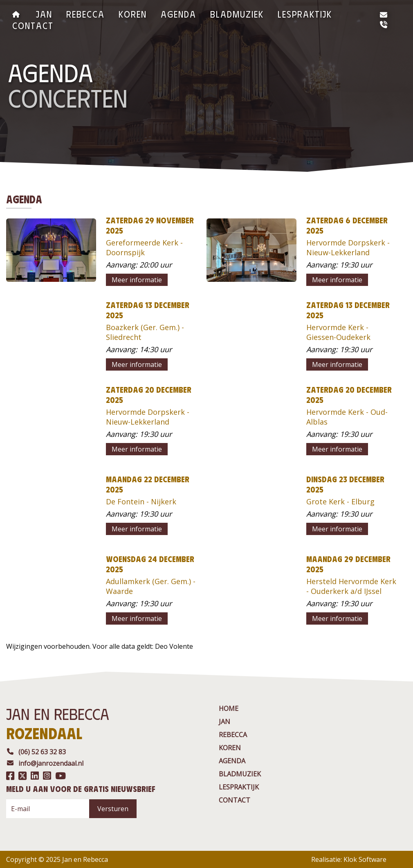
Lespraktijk (305, 14)
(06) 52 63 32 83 (36, 752)
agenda (178, 14)
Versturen (113, 809)
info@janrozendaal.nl (45, 763)
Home (229, 708)
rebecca (85, 14)
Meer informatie (137, 280)
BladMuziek (237, 14)
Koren (133, 14)
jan (44, 14)
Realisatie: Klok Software (349, 859)
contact (33, 25)
